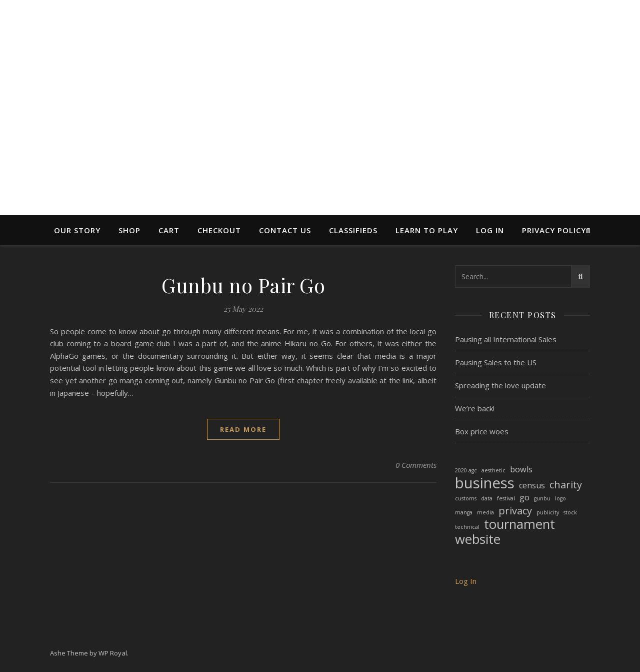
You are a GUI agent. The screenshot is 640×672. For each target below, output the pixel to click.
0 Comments (416, 465)
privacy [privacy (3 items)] (515, 511)
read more (243, 429)
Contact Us (285, 230)
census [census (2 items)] (532, 485)
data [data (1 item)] (487, 498)
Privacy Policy (554, 230)
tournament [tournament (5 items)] (519, 525)
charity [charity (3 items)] (566, 485)
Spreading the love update (500, 385)
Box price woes (482, 431)
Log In (490, 230)
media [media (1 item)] (485, 512)
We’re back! (475, 408)
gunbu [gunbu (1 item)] (542, 498)
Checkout (219, 230)
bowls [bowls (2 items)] (521, 469)
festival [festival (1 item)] (506, 498)
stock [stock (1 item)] (570, 512)
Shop (129, 230)
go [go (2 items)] (524, 497)
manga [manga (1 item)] (464, 512)
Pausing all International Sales (506, 339)
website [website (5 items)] (478, 540)
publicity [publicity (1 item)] (548, 512)
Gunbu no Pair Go (243, 285)
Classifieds (353, 230)
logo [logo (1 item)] (560, 498)
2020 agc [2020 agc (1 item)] (466, 470)
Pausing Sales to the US (496, 362)
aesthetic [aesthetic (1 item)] (493, 470)
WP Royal (113, 653)
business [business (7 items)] (485, 483)
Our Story (77, 230)
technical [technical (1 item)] (467, 527)
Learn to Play (427, 230)
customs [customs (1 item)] (466, 498)
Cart (169, 230)
